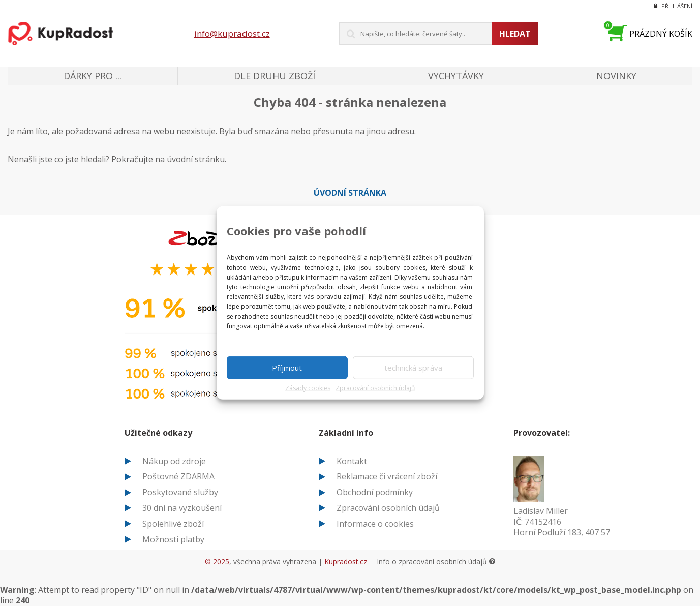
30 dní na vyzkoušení (182, 508)
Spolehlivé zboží (173, 524)
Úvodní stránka (350, 193)
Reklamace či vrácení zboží (387, 476)
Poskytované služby (180, 492)
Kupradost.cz (346, 562)
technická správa (413, 368)
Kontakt (352, 461)
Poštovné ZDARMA (178, 476)
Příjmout (287, 368)
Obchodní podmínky (375, 492)
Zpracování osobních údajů (375, 388)
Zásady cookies (308, 388)
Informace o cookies (375, 524)
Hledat (515, 34)
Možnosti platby (173, 539)
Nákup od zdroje (174, 461)
